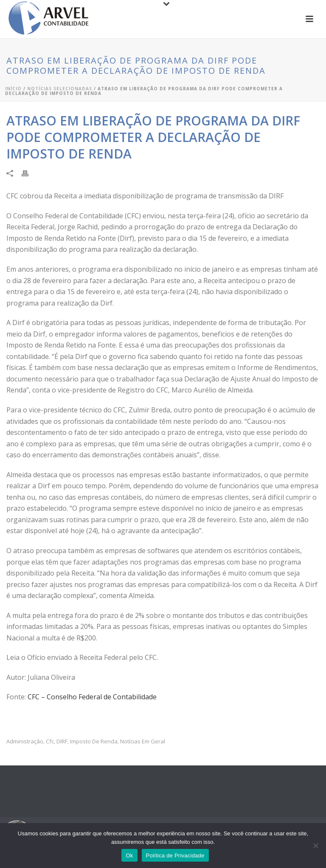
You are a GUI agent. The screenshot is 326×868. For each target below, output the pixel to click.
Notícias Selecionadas (60, 89)
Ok (129, 855)
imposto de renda (94, 741)
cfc (50, 741)
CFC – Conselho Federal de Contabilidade (92, 697)
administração (25, 741)
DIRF (62, 741)
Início (13, 89)
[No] (315, 846)
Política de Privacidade (175, 855)
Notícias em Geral (143, 741)
